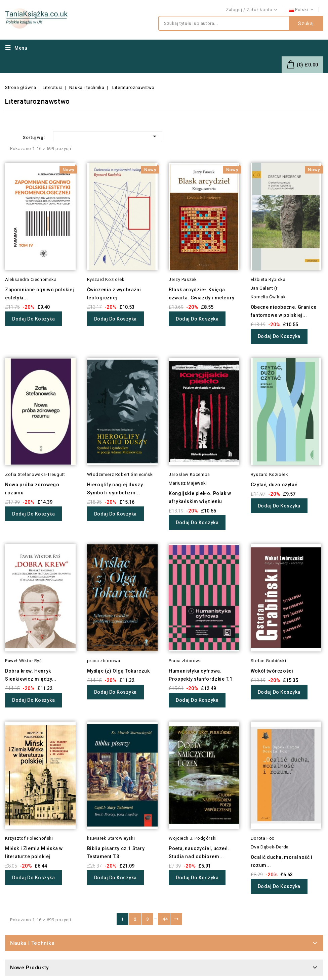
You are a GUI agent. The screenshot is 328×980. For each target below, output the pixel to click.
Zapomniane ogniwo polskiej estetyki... (40, 294)
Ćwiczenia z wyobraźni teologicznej (114, 294)
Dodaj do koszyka (33, 319)
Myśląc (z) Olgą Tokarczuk (118, 671)
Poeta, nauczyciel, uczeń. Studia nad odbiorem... (199, 852)
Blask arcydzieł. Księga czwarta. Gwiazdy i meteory (202, 294)
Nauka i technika (32, 943)
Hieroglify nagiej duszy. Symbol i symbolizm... (116, 489)
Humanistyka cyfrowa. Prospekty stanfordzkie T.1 (201, 675)
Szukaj (306, 23)
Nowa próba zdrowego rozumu (32, 489)
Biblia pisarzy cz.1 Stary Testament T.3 (116, 852)
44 (165, 919)
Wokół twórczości (272, 671)
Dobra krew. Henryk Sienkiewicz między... (31, 675)
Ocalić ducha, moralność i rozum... (282, 861)
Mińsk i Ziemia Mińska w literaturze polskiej (34, 852)
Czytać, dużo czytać (274, 485)
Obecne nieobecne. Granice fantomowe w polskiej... (284, 311)
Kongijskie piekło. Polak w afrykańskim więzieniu (200, 497)
